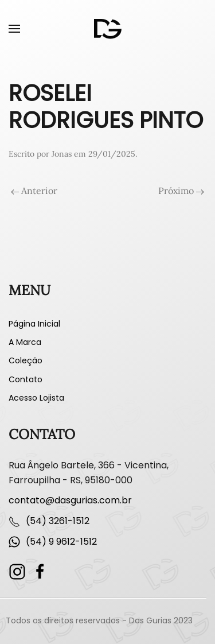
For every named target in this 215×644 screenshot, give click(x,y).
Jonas (62, 154)
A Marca (25, 342)
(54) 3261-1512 (58, 521)
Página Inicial (34, 324)
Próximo (181, 191)
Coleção (26, 360)
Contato (26, 379)
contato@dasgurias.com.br (70, 500)
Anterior (34, 191)
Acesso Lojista (36, 398)
